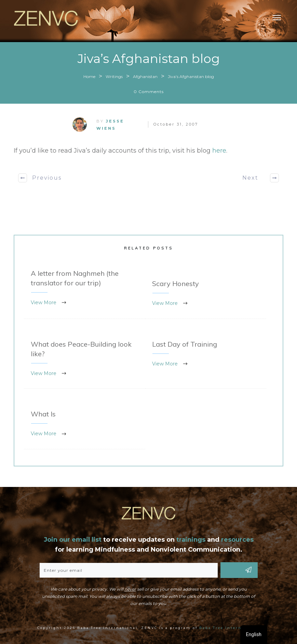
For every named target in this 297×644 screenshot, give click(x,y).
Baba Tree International (229, 628)
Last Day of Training (206, 359)
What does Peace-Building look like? (85, 359)
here (219, 151)
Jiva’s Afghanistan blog (149, 59)
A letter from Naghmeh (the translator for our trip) (85, 288)
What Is (85, 424)
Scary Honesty (206, 294)
